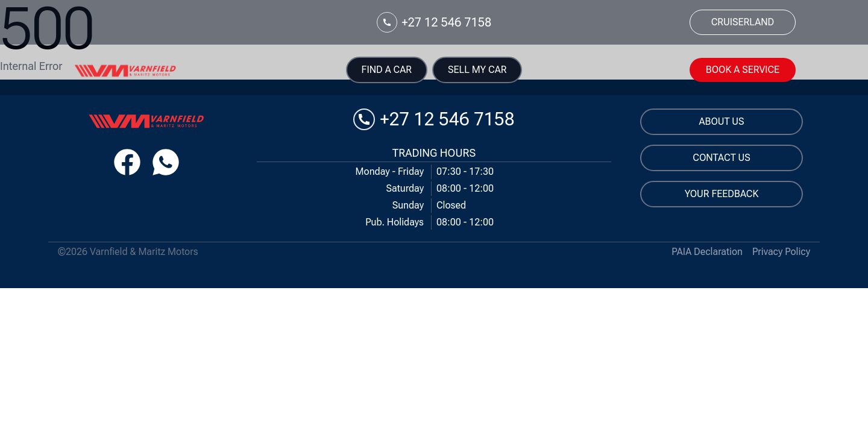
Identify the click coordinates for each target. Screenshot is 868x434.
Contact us (721, 158)
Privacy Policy (781, 252)
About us (722, 121)
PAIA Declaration (707, 252)
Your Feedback (722, 194)
